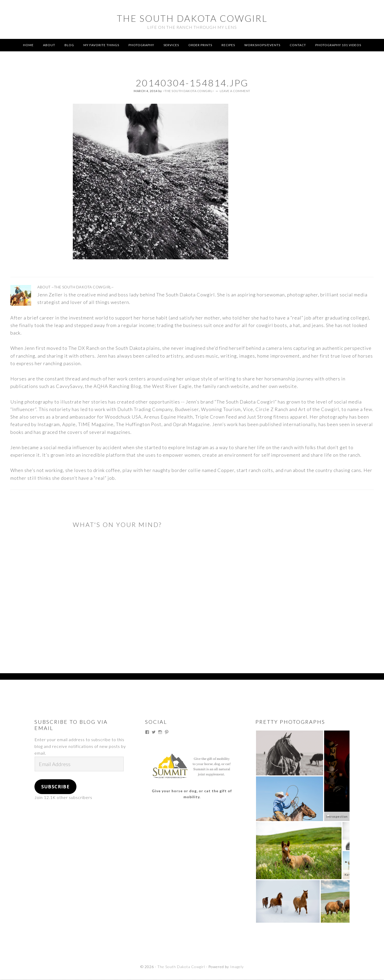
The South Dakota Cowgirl (192, 17)
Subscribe (55, 787)
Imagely (237, 967)
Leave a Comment (235, 91)
